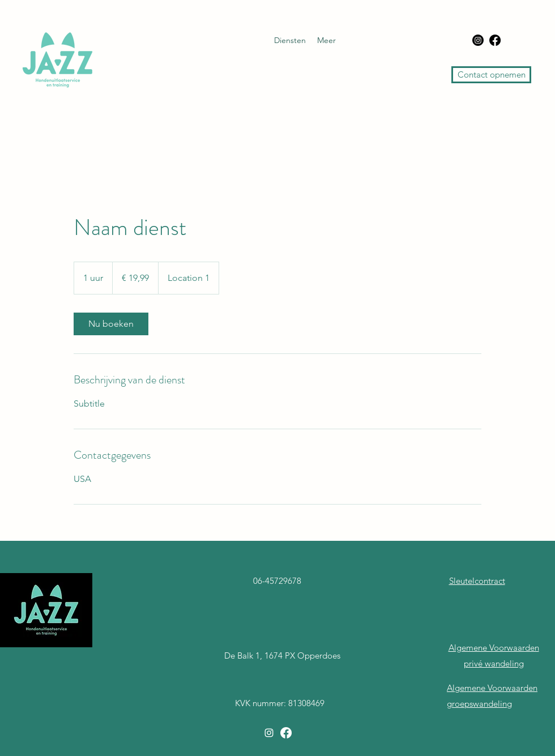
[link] (111, 324)
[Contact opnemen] (491, 75)
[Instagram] (478, 40)
